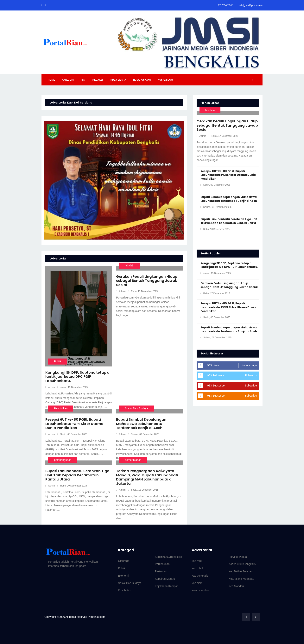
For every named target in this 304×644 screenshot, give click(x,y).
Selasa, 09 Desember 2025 (144, 434)
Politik (58, 361)
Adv (83, 80)
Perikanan (161, 571)
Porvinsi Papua (238, 557)
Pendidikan (61, 408)
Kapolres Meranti (165, 579)
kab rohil (197, 561)
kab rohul (197, 568)
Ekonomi (123, 576)
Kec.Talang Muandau (241, 579)
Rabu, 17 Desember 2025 (143, 291)
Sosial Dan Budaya (136, 408)
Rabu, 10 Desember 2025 (72, 486)
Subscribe (251, 386)
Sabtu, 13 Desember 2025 (143, 490)
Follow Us (251, 375)
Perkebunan (162, 564)
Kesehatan (125, 590)
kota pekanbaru (201, 590)
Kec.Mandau (236, 586)
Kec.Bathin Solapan (241, 571)
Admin (50, 387)
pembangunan (63, 460)
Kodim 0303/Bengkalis (168, 557)
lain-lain (130, 265)
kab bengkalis (200, 576)
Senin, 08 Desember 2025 (72, 434)
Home (51, 80)
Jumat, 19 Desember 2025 (73, 387)
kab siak (197, 583)
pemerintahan (133, 460)
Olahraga (124, 561)
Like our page (249, 365)
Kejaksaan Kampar (166, 586)
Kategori (68, 80)
